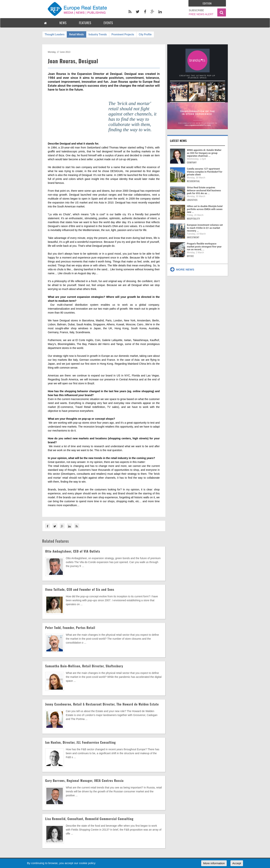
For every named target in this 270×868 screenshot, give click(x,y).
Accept (237, 863)
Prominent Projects (123, 34)
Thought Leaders (55, 34)
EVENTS (108, 23)
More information (214, 863)
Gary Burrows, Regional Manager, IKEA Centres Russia (84, 780)
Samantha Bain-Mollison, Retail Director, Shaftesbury (84, 666)
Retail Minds (76, 34)
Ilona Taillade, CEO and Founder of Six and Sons (80, 589)
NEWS (63, 23)
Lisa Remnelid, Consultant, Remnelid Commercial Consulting (89, 819)
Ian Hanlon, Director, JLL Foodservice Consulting (80, 742)
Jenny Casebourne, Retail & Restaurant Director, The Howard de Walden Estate (102, 704)
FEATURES (85, 23)
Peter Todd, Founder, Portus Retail (70, 628)
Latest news (178, 141)
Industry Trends (98, 34)
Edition (207, 3)
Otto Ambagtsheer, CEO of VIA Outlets (73, 551)
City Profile (145, 34)
